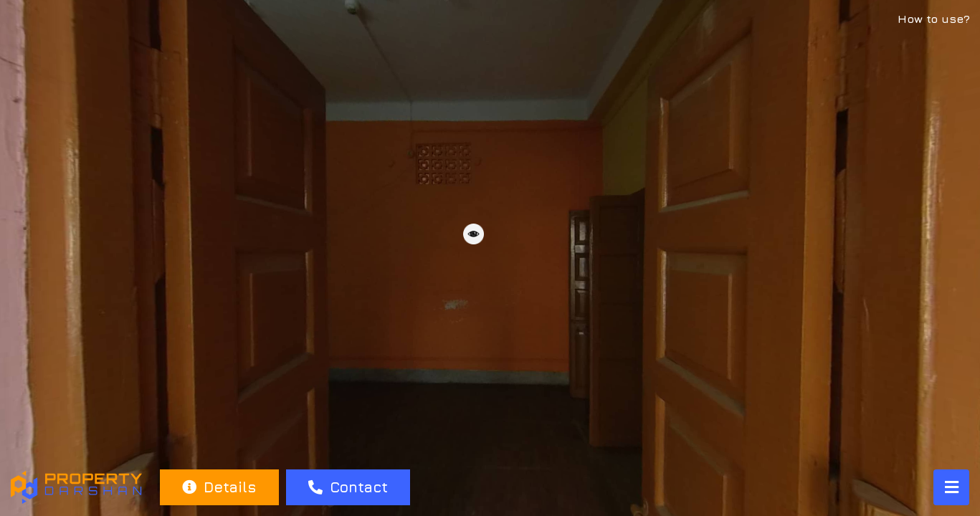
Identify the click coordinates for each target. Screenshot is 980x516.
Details (219, 487)
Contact (348, 487)
